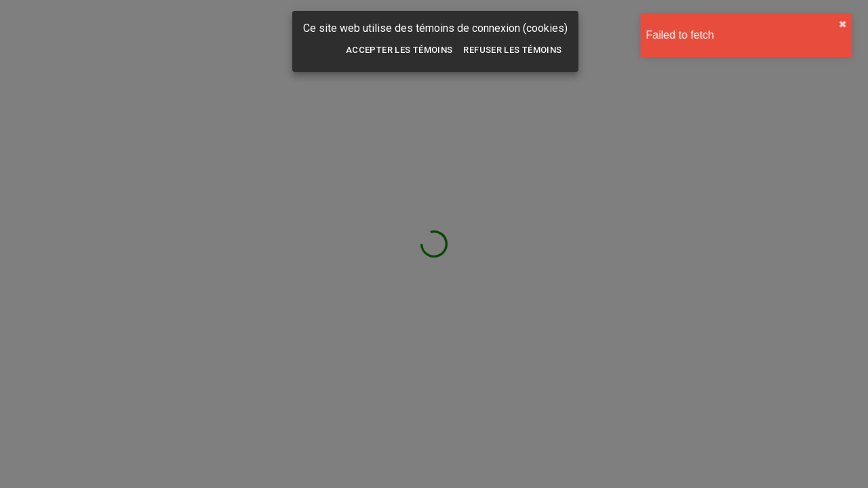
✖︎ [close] (851, 24)
